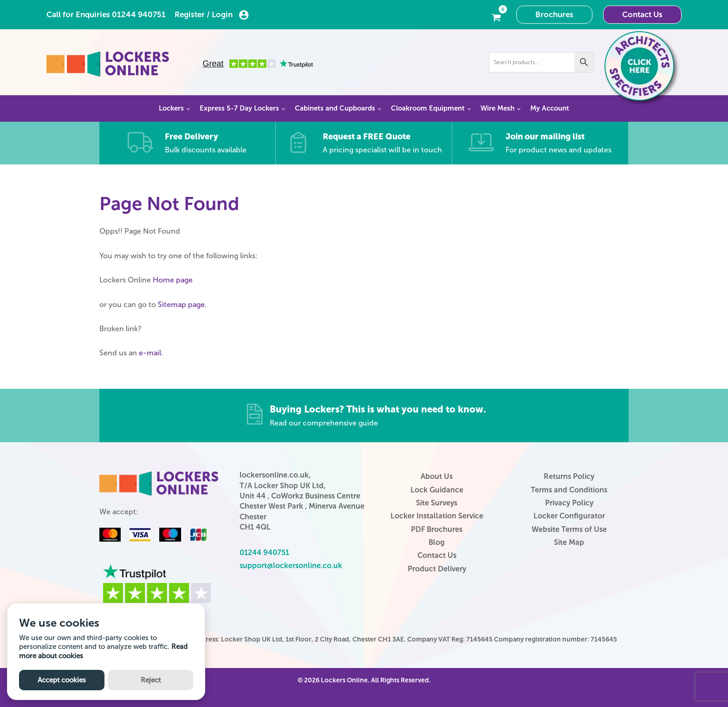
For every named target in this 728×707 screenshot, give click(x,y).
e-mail (150, 353)
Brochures (554, 14)
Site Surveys (437, 503)
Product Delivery (437, 569)
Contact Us (642, 14)
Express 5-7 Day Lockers (239, 108)
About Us (437, 476)
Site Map (569, 542)
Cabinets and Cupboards (335, 108)
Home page (173, 280)
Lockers (171, 108)
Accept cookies (62, 680)
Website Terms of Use (569, 529)
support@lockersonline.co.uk (291, 566)
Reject (151, 680)
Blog (437, 542)
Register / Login (212, 15)
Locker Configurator (569, 516)
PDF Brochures (437, 529)
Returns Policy (569, 476)
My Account (550, 108)
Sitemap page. (182, 304)
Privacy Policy (569, 503)
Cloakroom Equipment (428, 108)
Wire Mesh (497, 108)
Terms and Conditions (569, 490)
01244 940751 (139, 14)
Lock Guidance (437, 490)
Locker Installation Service (437, 516)
